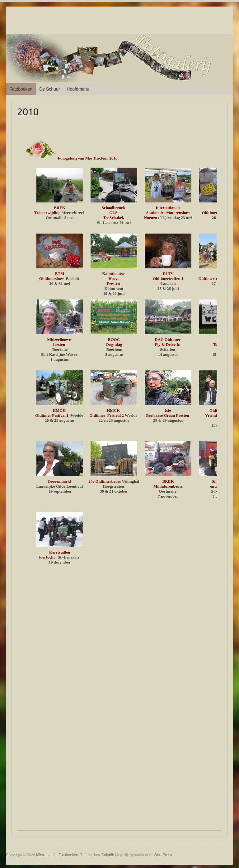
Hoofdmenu (78, 89)
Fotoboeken (21, 89)
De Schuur (49, 89)
